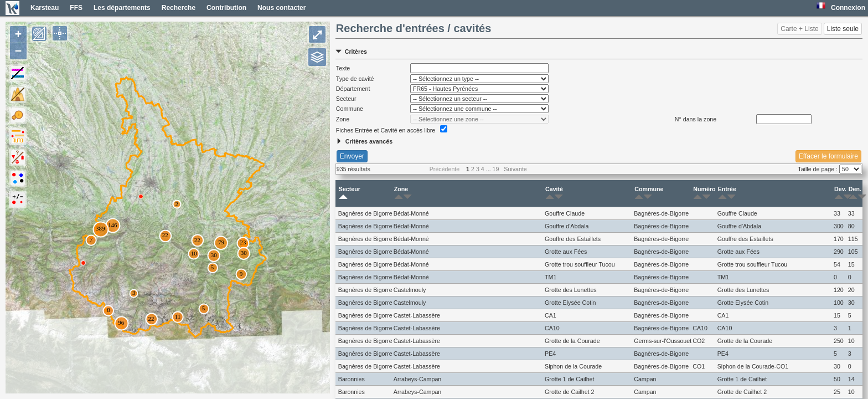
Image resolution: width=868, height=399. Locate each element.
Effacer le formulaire (828, 156)
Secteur (350, 193)
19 (496, 169)
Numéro (704, 193)
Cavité (554, 193)
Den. (855, 193)
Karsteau (45, 8)
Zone (401, 193)
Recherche (179, 8)
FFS (76, 8)
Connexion (848, 8)
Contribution (226, 8)
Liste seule (843, 29)
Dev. (840, 193)
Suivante (515, 169)
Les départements (122, 8)
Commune (649, 193)
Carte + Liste (799, 29)
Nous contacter (281, 8)
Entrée (727, 193)
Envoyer (352, 156)
